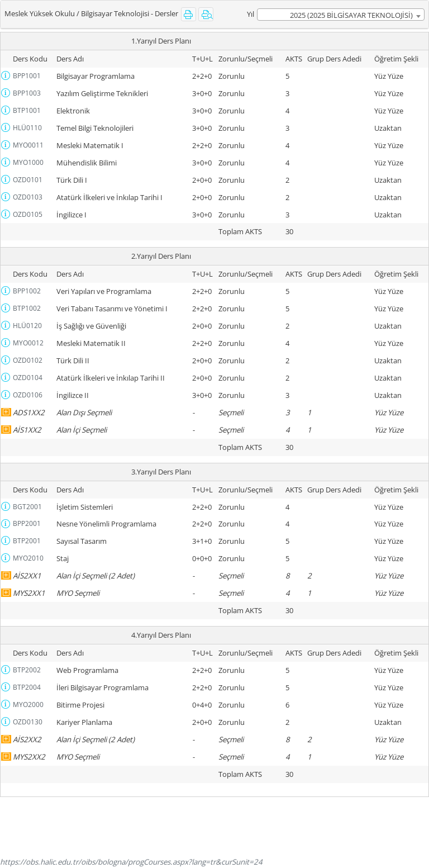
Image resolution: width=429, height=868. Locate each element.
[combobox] (341, 15)
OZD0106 (28, 395)
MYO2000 (28, 705)
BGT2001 (27, 507)
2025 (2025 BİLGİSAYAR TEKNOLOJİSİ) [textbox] (351, 15)
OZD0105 (28, 214)
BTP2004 (27, 687)
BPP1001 (27, 76)
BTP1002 (27, 308)
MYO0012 (28, 343)
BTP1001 (27, 110)
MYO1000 (28, 162)
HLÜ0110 (27, 128)
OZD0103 (28, 197)
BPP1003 (27, 93)
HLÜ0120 (27, 326)
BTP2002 (27, 670)
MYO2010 (28, 558)
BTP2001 (27, 541)
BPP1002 (27, 291)
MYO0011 (28, 145)
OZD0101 (28, 180)
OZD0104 (28, 378)
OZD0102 (28, 360)
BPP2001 (27, 523)
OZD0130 (28, 722)
